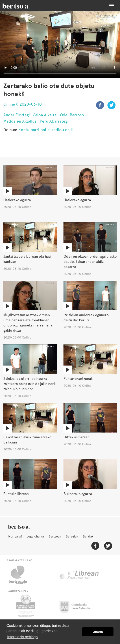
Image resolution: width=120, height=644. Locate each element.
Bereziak (72, 536)
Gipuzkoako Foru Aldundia (78, 606)
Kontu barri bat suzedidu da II (46, 130)
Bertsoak (55, 536)
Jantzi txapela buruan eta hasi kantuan (27, 259)
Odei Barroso (72, 115)
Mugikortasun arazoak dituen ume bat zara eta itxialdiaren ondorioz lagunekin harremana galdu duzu (28, 323)
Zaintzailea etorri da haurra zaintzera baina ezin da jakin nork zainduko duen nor (29, 384)
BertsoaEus (22, 6)
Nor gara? (15, 536)
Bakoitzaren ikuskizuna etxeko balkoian (27, 440)
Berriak (88, 536)
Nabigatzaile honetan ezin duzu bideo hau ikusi (60, 45)
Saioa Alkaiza (45, 115)
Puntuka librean (16, 494)
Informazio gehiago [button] (22, 637)
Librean (79, 575)
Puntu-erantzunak (78, 379)
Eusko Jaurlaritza (25, 606)
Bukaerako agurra (78, 494)
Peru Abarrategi (54, 121)
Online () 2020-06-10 (23, 104)
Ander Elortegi (17, 115)
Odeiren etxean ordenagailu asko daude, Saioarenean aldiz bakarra (90, 262)
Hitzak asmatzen (76, 437)
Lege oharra (35, 536)
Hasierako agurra (17, 200)
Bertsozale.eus (21, 575)
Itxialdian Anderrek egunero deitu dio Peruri (86, 318)
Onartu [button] (98, 632)
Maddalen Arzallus (20, 121)
